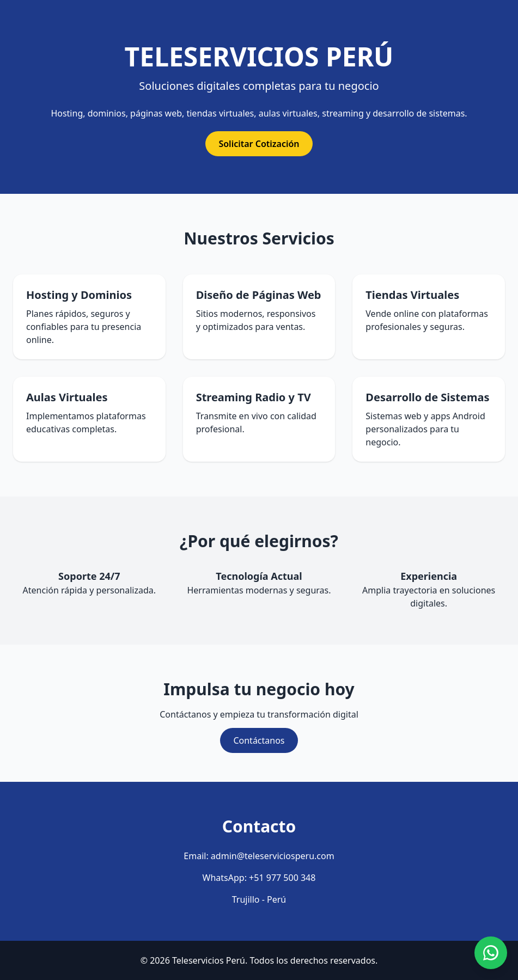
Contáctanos (259, 740)
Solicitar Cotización (259, 144)
